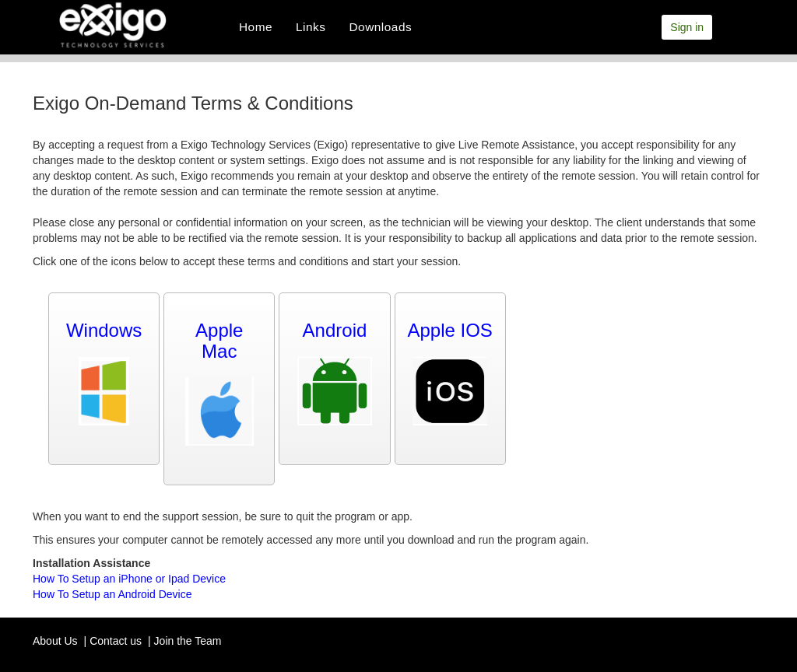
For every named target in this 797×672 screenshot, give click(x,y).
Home (256, 27)
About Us (55, 641)
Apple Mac (219, 340)
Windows (104, 330)
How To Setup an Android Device (112, 594)
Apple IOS (449, 330)
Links (311, 27)
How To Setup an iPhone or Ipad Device (129, 579)
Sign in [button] (687, 27)
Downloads (381, 27)
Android (335, 330)
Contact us (116, 641)
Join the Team (188, 641)
